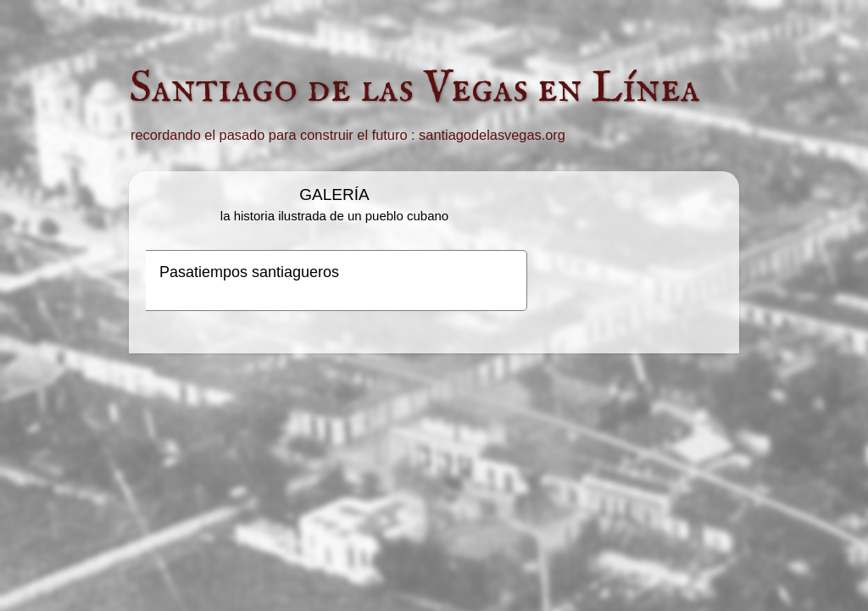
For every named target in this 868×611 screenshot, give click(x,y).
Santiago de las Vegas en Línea (415, 89)
